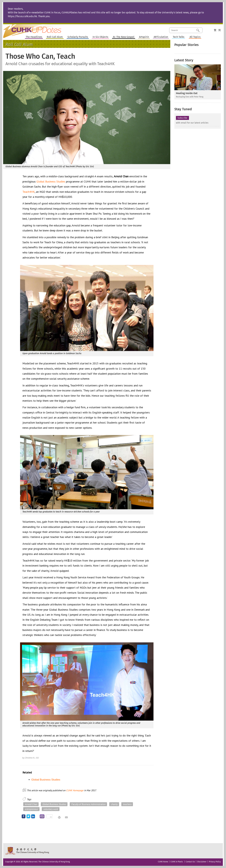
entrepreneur (31, 809)
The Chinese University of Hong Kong (27, 851)
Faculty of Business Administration (88, 804)
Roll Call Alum (55, 37)
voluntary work (51, 809)
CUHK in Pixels (177, 862)
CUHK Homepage (75, 790)
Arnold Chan (31, 804)
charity (114, 804)
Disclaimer (202, 862)
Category (208, 30)
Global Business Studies (51, 181)
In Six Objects (100, 37)
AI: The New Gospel (124, 37)
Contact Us (190, 862)
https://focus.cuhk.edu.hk (22, 16)
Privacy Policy (215, 862)
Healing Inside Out (187, 93)
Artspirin (144, 37)
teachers (127, 804)
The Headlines (34, 37)
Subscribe (182, 118)
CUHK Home (163, 862)
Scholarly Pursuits (78, 37)
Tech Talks (179, 37)
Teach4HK (29, 192)
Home (38, 29)
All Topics (195, 37)
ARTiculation (161, 37)
